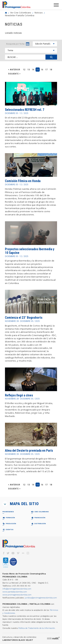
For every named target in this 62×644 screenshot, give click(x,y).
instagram (28, 553)
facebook (4, 553)
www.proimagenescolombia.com (17, 595)
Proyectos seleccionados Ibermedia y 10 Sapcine (30, 251)
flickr (23, 553)
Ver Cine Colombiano (21, 13)
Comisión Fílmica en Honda (23, 181)
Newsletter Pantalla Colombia (20, 15)
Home (6, 13)
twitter (8, 553)
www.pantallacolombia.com (15, 592)
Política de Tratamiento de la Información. (37, 628)
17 (46, 70)
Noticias (39, 13)
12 (24, 70)
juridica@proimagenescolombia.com (41, 598)
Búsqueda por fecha (15, 44)
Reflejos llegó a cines (19, 395)
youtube (13, 553)
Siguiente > (14, 74)
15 (38, 70)
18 (51, 70)
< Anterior (14, 70)
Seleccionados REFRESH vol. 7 (25, 110)
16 (42, 70)
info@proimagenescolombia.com (17, 589)
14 (33, 70)
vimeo (18, 553)
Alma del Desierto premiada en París (29, 451)
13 (29, 70)
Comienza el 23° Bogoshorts (24, 318)
